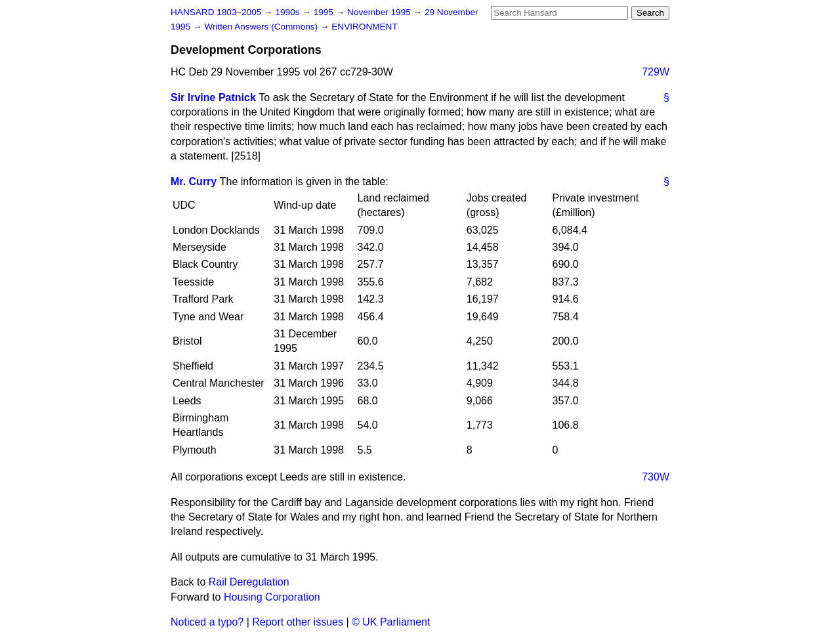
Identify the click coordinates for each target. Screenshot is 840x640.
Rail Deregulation (249, 582)
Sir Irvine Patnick (213, 97)
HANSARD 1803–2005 (216, 12)
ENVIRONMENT (364, 27)
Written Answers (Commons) (262, 27)
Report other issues (298, 622)
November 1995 (380, 12)
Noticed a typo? (207, 622)
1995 (325, 12)
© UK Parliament (391, 622)
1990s (288, 12)
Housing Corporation (272, 597)
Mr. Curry (194, 181)
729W (656, 72)
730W (656, 477)
